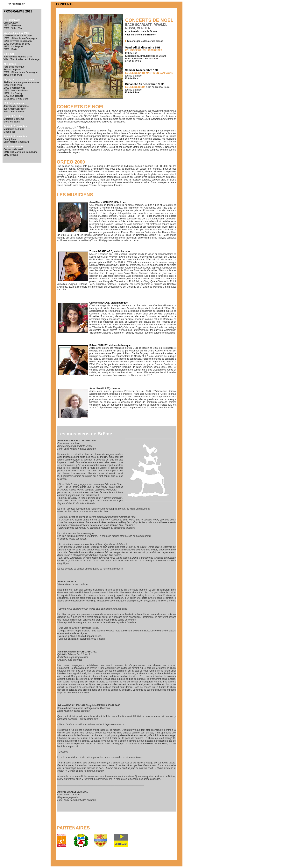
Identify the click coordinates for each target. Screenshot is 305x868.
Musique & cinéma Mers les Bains (14, 120)
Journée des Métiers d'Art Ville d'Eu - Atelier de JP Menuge (21, 58)
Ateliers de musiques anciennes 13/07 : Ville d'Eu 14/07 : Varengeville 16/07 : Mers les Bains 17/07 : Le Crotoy (21, 88)
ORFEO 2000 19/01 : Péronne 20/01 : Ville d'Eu (13, 26)
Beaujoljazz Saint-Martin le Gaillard (16, 141)
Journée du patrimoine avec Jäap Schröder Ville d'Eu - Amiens (16, 109)
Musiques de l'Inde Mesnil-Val (14, 130)
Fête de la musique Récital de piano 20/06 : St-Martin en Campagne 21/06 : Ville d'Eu (21, 71)
